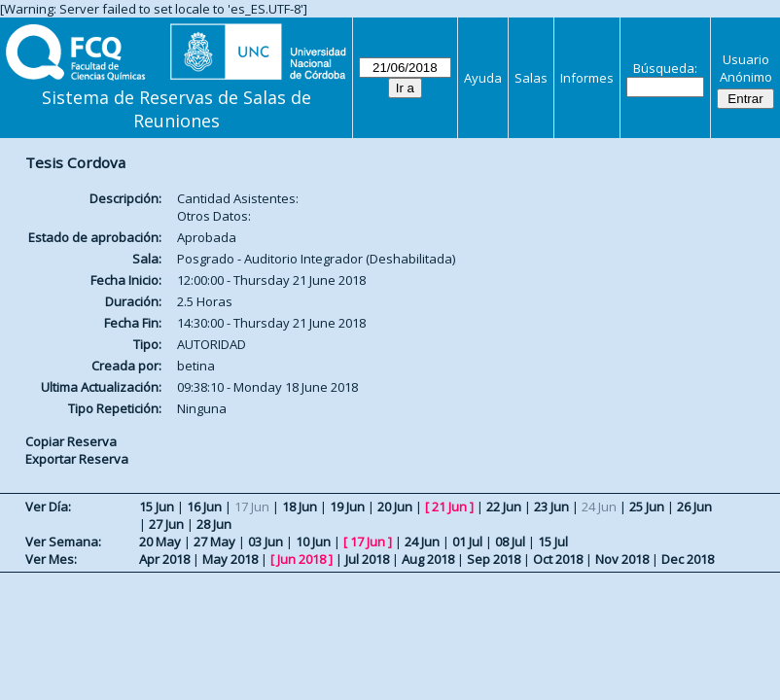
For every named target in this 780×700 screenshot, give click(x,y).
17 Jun (368, 542)
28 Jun (214, 524)
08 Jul (510, 542)
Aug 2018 (428, 559)
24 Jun (422, 542)
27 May (214, 542)
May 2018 (230, 559)
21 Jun (449, 507)
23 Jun (551, 507)
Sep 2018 (494, 559)
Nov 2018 (622, 559)
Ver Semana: (63, 542)
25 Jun (647, 507)
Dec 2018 (688, 559)
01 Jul (467, 542)
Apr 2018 (164, 559)
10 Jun (313, 542)
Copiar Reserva (71, 441)
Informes (587, 78)
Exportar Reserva (77, 459)
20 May (160, 542)
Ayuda (483, 78)
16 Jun (204, 507)
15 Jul (553, 542)
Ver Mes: (51, 559)
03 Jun (266, 542)
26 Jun (694, 507)
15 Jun (157, 507)
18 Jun (300, 507)
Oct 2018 (558, 559)
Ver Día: (48, 507)
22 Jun (504, 507)
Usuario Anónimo (746, 68)
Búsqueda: (665, 68)
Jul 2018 (367, 559)
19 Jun (347, 507)
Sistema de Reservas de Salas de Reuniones (177, 109)
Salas (531, 78)
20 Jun (395, 507)
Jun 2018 (301, 559)
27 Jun (166, 524)
